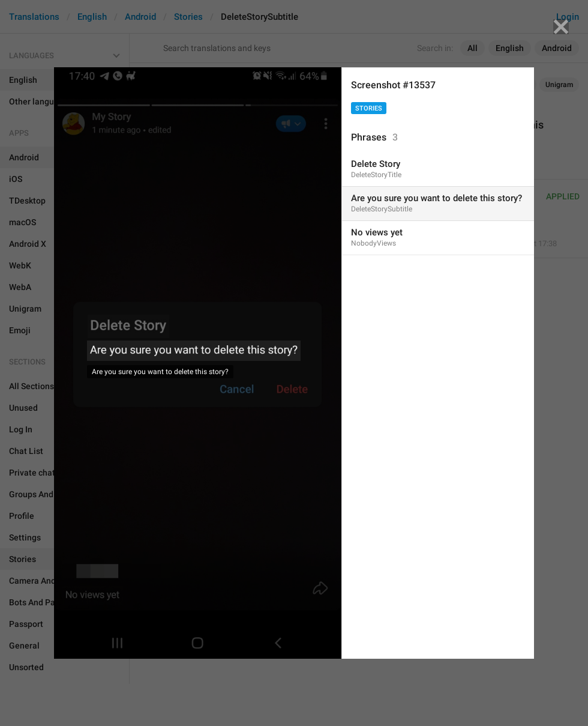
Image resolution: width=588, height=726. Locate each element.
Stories (369, 108)
